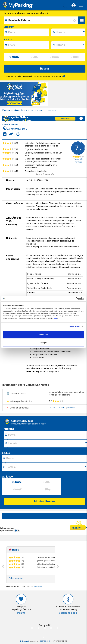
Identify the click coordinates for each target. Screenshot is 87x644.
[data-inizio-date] (28, 32)
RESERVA (79, 528)
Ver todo (38, 587)
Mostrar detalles (75, 327)
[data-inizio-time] (70, 32)
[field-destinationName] (42, 20)
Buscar (45, 69)
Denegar (43, 343)
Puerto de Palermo (36, 111)
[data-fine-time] (70, 45)
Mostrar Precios (45, 501)
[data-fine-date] (28, 45)
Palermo (52, 111)
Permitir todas (44, 335)
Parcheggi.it (44, 641)
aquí (56, 318)
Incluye (21, 613)
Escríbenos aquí (68, 613)
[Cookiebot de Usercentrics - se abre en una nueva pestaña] (70, 299)
